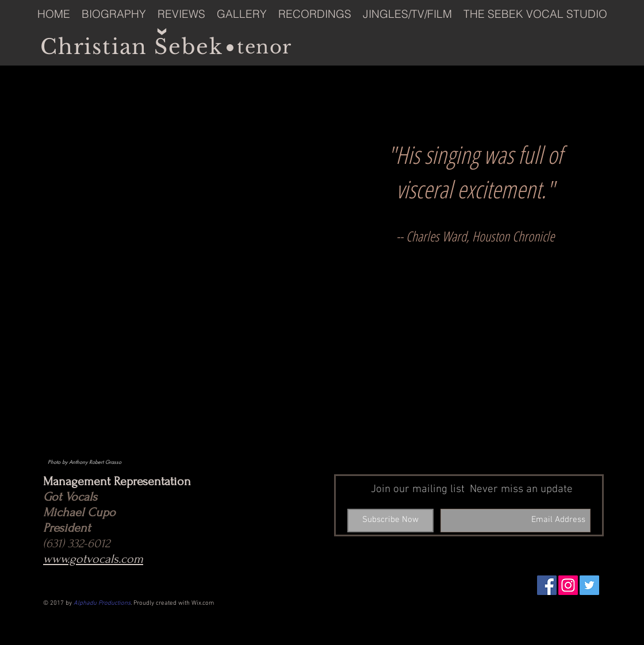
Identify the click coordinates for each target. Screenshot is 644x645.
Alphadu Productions (102, 603)
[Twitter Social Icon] (589, 585)
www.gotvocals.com (93, 559)
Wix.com (203, 603)
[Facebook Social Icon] (547, 585)
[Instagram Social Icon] (568, 585)
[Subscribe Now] (390, 521)
